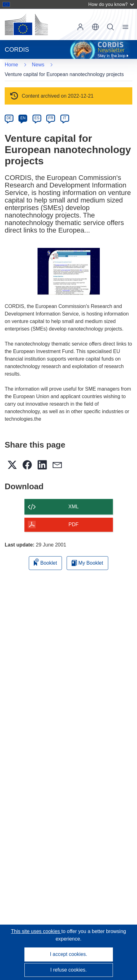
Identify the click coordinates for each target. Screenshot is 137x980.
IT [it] (65, 118)
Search (110, 27)
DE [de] (9, 118)
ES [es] (37, 118)
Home (11, 65)
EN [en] (23, 118)
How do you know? (111, 4)
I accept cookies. (68, 954)
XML (74, 507)
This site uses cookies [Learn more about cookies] (36, 931)
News (38, 65)
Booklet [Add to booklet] (45, 562)
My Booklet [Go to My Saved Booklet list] (87, 563)
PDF (74, 524)
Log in (80, 27)
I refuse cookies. (69, 970)
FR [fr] (51, 118)
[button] (95, 27)
